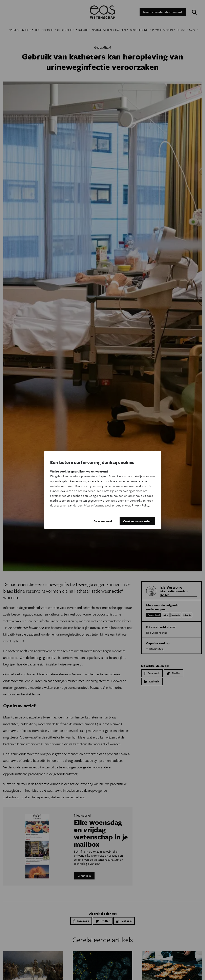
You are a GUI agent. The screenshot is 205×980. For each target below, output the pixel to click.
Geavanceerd (103, 521)
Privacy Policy (140, 505)
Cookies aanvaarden (137, 521)
